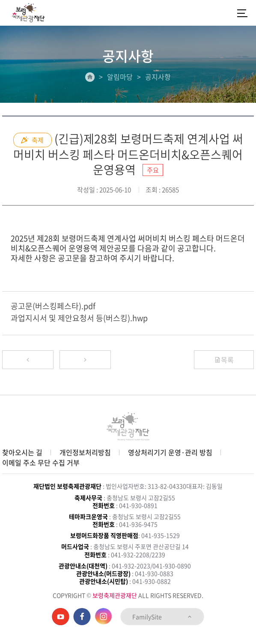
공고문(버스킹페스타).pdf (53, 306)
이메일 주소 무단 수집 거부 (41, 462)
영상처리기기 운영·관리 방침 (170, 452)
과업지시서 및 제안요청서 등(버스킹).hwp (79, 318)
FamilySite (162, 617)
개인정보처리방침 (85, 452)
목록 (224, 360)
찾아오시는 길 (22, 452)
